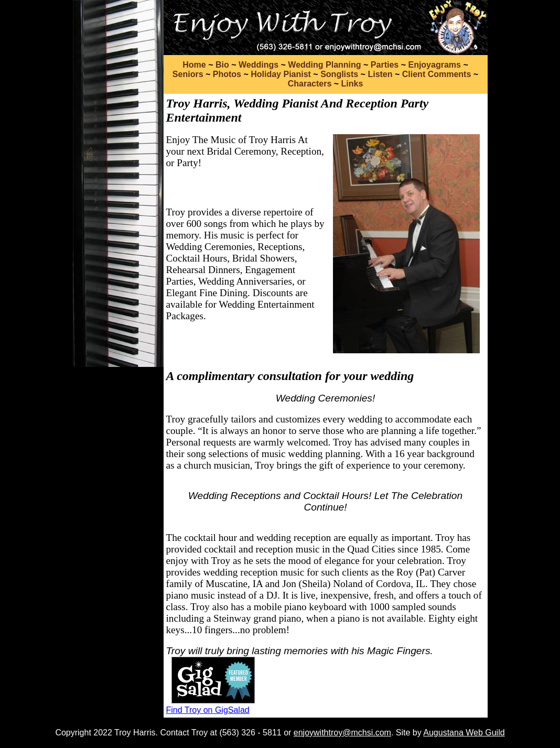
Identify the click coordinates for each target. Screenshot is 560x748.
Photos (227, 74)
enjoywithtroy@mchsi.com (342, 733)
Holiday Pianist (281, 74)
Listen (380, 74)
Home (194, 65)
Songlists (339, 74)
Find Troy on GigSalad (208, 710)
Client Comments (437, 74)
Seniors (188, 74)
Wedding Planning (324, 65)
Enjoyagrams (434, 65)
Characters (310, 84)
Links (352, 84)
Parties (385, 65)
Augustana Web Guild (464, 733)
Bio (222, 65)
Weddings (259, 65)
